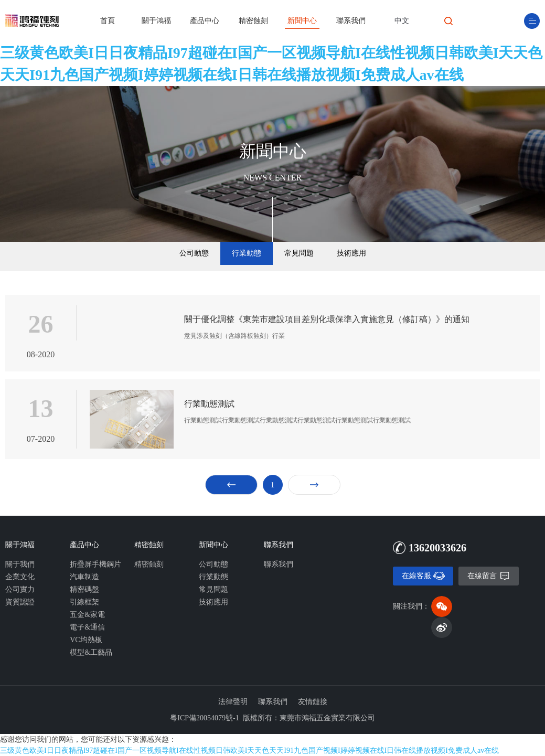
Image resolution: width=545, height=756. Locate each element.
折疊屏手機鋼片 (95, 564)
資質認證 (20, 602)
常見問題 (299, 253)
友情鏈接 (313, 702)
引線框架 (84, 602)
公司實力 (20, 589)
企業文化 (20, 577)
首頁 (108, 21)
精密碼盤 (84, 589)
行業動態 (247, 253)
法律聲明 (233, 702)
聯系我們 (351, 21)
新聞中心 (302, 21)
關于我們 (20, 564)
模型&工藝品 (91, 652)
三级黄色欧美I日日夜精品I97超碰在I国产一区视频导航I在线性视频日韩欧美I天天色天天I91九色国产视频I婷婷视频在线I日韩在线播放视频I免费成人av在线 (271, 64)
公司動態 (194, 253)
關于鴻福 (156, 21)
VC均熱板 (86, 640)
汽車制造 (84, 577)
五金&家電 (87, 615)
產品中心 (205, 21)
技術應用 (351, 253)
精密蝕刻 (253, 21)
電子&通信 (87, 627)
